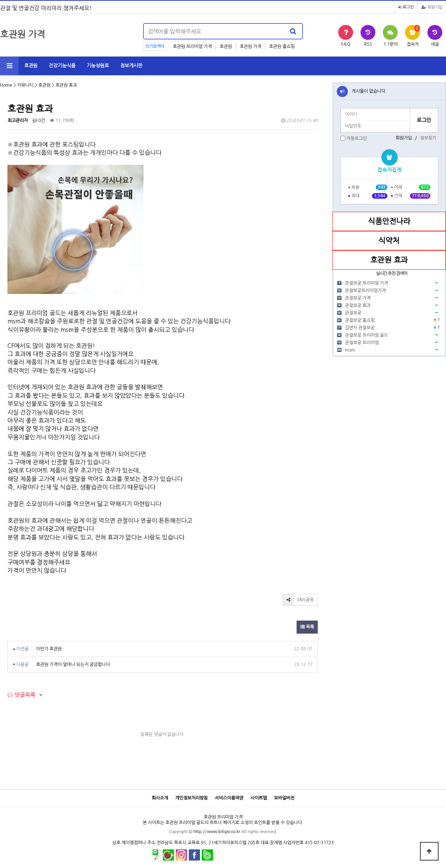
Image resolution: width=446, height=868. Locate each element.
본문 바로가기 (0, 0)
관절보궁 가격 (358, 298)
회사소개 (160, 798)
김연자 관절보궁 (360, 328)
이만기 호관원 (49, 649)
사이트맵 (259, 798)
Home (6, 85)
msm (350, 350)
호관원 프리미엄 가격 (192, 47)
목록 (307, 627)
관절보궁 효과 (358, 305)
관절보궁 (353, 313)
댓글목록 (21, 695)
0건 (39, 121)
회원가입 (432, 7)
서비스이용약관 (229, 798)
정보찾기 (428, 138)
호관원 (226, 47)
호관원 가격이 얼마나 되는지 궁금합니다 (73, 664)
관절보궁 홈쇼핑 (360, 320)
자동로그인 (357, 138)
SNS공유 (298, 600)
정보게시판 (131, 66)
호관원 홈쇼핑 (282, 47)
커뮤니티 (25, 85)
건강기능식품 (62, 66)
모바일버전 (284, 798)
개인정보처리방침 (191, 798)
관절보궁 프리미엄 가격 (366, 283)
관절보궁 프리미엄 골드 (366, 335)
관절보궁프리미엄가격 (365, 291)
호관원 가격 (251, 47)
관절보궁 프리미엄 (362, 343)
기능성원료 (98, 66)
